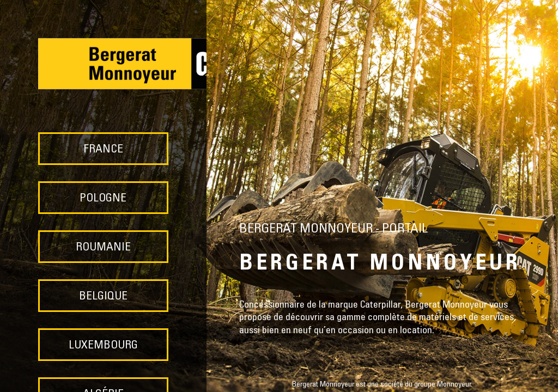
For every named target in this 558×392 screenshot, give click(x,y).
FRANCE (103, 150)
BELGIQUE (103, 297)
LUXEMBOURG (103, 346)
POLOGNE (103, 199)
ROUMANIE (103, 248)
